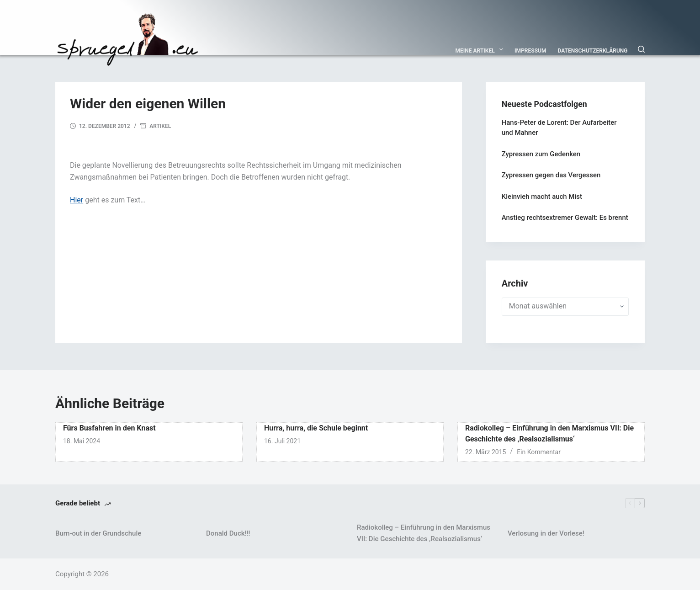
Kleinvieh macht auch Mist (542, 197)
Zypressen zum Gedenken (541, 154)
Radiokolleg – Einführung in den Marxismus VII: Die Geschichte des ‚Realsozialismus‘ (424, 533)
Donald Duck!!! (228, 533)
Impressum (530, 51)
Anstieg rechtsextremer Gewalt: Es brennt (565, 218)
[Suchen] (641, 49)
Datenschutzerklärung (593, 51)
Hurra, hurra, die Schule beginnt (316, 428)
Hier (77, 200)
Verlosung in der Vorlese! (546, 533)
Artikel (160, 126)
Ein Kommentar (539, 452)
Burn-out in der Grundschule (98, 533)
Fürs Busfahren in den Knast (109, 428)
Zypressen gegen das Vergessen (551, 175)
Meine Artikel (481, 49)
